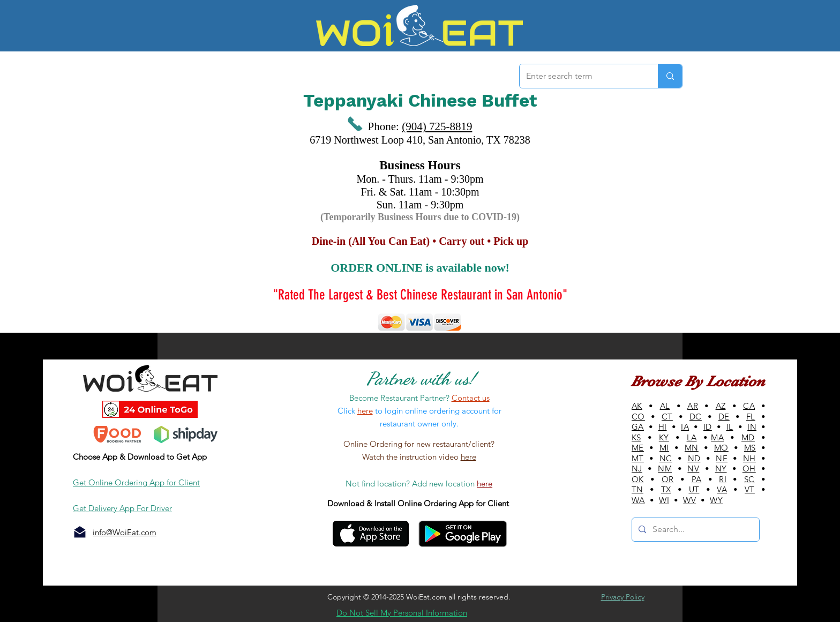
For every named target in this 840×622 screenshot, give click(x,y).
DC (696, 417)
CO (638, 417)
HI (663, 427)
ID (708, 427)
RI (723, 479)
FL (751, 417)
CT (667, 417)
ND (694, 458)
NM (665, 469)
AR (693, 406)
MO (721, 448)
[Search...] (695, 530)
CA (749, 406)
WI (664, 500)
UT (694, 489)
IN (752, 427)
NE (722, 458)
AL (665, 406)
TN (637, 489)
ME (638, 448)
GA (638, 427)
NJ (637, 469)
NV (693, 469)
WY (716, 500)
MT (638, 458)
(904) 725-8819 (437, 126)
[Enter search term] (581, 76)
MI (664, 448)
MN (692, 448)
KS (636, 437)
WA (638, 500)
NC (666, 458)
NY (721, 469)
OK (638, 479)
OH (749, 469)
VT (750, 489)
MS (750, 448)
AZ (721, 406)
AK (637, 406)
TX (666, 489)
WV (689, 500)
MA (717, 437)
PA (697, 479)
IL (730, 427)
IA (685, 427)
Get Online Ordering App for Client (136, 482)
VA (722, 489)
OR (668, 479)
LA (692, 437)
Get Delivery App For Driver (122, 508)
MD (748, 437)
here (468, 457)
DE (724, 417)
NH (749, 458)
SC (749, 479)
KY (664, 437)
